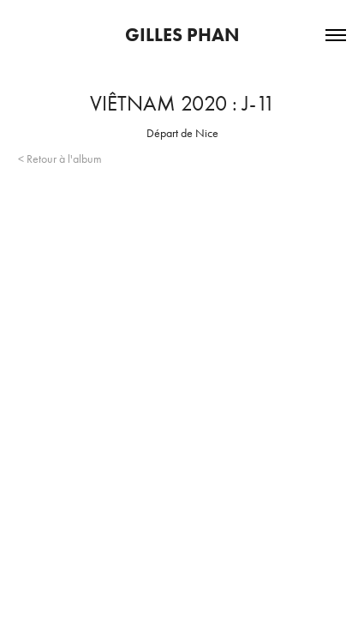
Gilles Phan (182, 35)
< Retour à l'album (60, 159)
